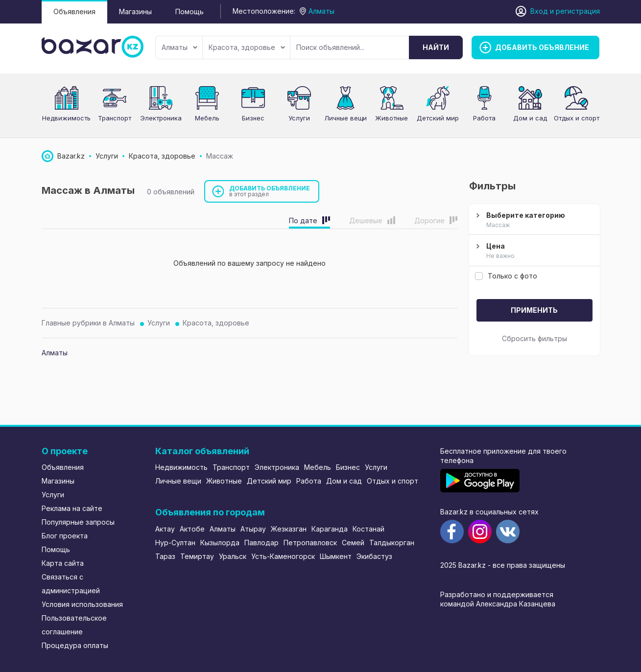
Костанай (368, 529)
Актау (165, 529)
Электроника (161, 118)
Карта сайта (63, 563)
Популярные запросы (78, 522)
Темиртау (197, 556)
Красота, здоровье (247, 47)
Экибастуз (374, 556)
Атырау (253, 529)
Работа (484, 118)
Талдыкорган (392, 543)
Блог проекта (65, 536)
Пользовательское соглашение (74, 625)
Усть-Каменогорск (283, 556)
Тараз (165, 556)
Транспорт (115, 118)
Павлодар (261, 543)
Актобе (192, 529)
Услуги (299, 118)
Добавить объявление (270, 191)
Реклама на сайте (72, 508)
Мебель (207, 118)
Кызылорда (220, 543)
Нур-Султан (175, 543)
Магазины (135, 12)
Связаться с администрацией (71, 584)
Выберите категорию (533, 220)
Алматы (179, 47)
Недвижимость (66, 118)
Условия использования (82, 604)
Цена (533, 251)
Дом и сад (530, 118)
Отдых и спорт (577, 118)
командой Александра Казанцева (498, 604)
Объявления (74, 12)
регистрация (578, 11)
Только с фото (506, 276)
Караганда (330, 529)
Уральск (233, 556)
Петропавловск (310, 543)
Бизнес (253, 118)
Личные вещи (345, 118)
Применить (534, 310)
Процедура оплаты (75, 645)
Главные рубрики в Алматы (88, 323)
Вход (539, 11)
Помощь (190, 12)
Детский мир (438, 118)
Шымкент (336, 556)
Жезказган (289, 529)
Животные (392, 118)
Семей (353, 543)
